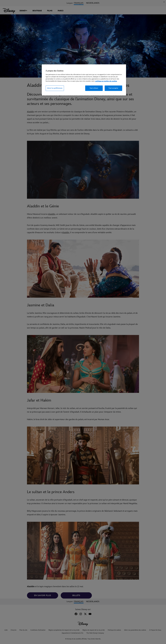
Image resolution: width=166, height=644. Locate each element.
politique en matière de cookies (106, 81)
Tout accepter (113, 88)
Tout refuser (94, 88)
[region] (84, 80)
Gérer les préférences (55, 88)
